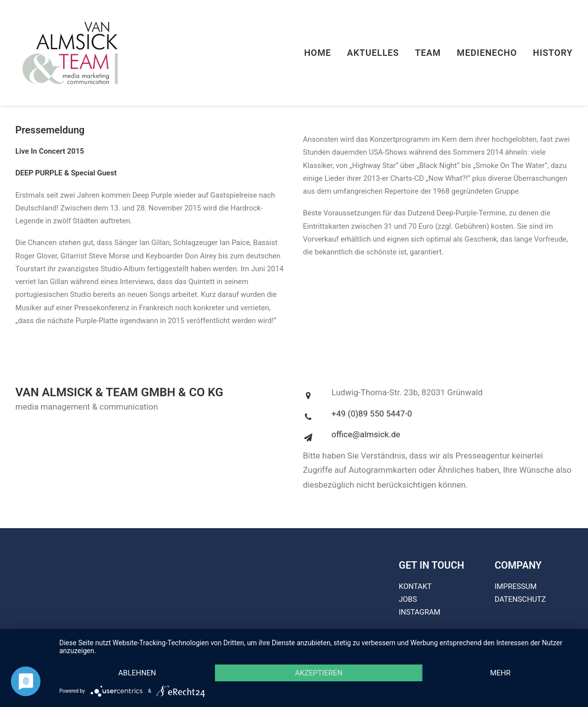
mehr (501, 673)
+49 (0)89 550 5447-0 (372, 414)
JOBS (408, 599)
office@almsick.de (366, 434)
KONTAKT (415, 586)
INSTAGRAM (420, 612)
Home (317, 53)
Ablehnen (137, 673)
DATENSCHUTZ (520, 599)
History (553, 53)
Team (428, 53)
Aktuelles (373, 53)
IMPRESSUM (516, 586)
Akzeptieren (319, 673)
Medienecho (487, 53)
